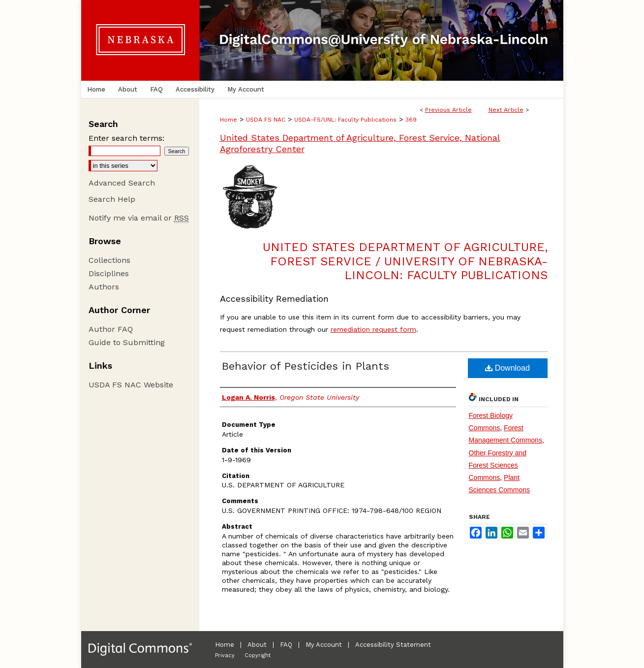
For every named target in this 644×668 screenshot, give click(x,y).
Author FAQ (111, 329)
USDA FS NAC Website (131, 385)
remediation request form (373, 329)
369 (411, 120)
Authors (104, 287)
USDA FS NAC (266, 120)
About (257, 645)
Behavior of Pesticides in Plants (306, 366)
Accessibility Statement (393, 645)
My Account (324, 645)
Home (229, 120)
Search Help (112, 199)
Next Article (506, 110)
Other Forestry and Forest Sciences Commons (498, 465)
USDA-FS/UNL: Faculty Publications (345, 120)
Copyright (258, 655)
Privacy (225, 655)
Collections (109, 260)
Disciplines (109, 273)
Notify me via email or (139, 218)
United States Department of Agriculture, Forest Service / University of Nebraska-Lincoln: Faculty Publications (405, 261)
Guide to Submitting (127, 342)
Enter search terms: (126, 138)
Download (507, 368)
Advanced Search (122, 183)
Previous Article (448, 110)
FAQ (286, 645)
